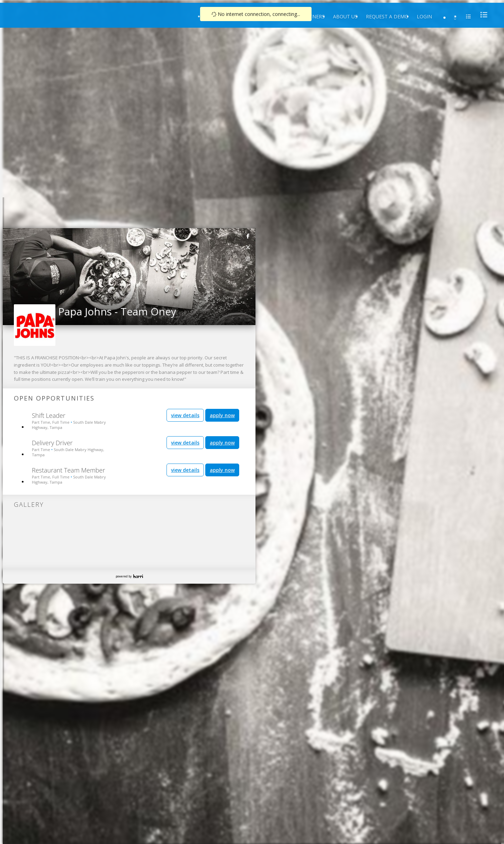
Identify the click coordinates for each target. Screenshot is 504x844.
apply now (222, 415)
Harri (138, 576)
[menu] (482, 15)
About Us (345, 16)
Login (424, 16)
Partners (312, 16)
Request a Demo (387, 16)
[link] (248, 236)
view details (185, 415)
